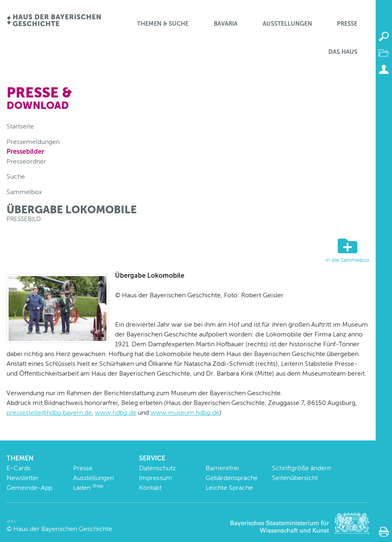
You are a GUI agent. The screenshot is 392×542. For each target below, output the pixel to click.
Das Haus (343, 52)
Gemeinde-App (29, 488)
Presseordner (26, 161)
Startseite (20, 126)
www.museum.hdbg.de (185, 413)
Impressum (156, 478)
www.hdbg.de (116, 413)
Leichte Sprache (229, 488)
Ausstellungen (287, 24)
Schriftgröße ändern (301, 468)
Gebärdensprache (232, 478)
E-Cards (19, 468)
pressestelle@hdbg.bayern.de (49, 413)
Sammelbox (24, 192)
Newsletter (23, 478)
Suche (16, 176)
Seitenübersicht (295, 478)
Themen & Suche (163, 24)
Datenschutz (157, 468)
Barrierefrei (222, 468)
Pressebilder (25, 152)
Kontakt (150, 488)
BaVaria (226, 24)
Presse (347, 24)
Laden (88, 488)
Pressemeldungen (33, 142)
